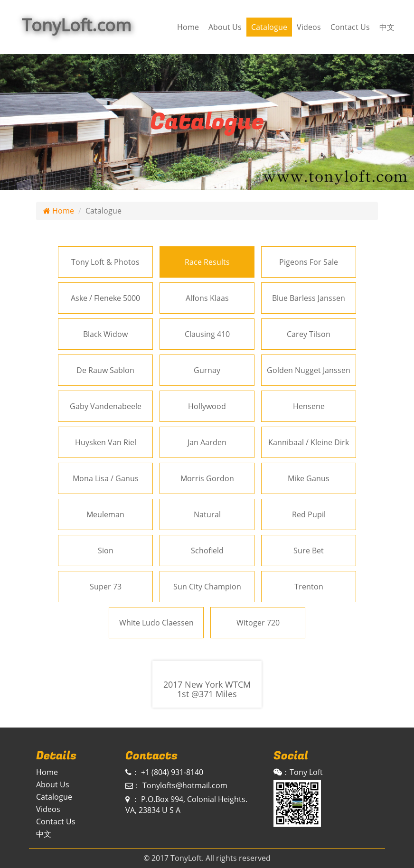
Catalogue (269, 27)
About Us (225, 27)
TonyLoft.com (76, 25)
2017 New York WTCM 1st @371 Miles (207, 690)
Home (188, 27)
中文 (387, 27)
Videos (309, 27)
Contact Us (350, 27)
